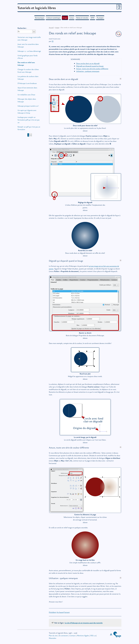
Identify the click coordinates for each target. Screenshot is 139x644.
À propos (100, 18)
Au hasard (60, 612)
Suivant (67, 612)
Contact (73, 636)
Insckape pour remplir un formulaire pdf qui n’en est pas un (29, 120)
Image (65, 18)
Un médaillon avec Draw (26, 95)
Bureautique (40, 18)
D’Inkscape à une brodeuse (27, 83)
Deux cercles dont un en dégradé (88, 63)
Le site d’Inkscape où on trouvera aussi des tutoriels (84, 623)
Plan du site (53, 636)
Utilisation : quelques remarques (88, 71)
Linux (72, 18)
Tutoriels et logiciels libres (37, 8)
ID (53, 41)
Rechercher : (22, 28)
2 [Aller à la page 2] (31, 135)
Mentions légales (83, 636)
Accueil (51, 27)
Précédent (53, 612)
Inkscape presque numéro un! (28, 106)
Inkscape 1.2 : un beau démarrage (29, 51)
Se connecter (63, 636)
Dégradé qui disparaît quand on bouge (90, 66)
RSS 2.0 (93, 636)
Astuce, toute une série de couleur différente (92, 69)
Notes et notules (82, 18)
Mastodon (53, 638)
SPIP (93, 18)
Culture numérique (53, 18)
